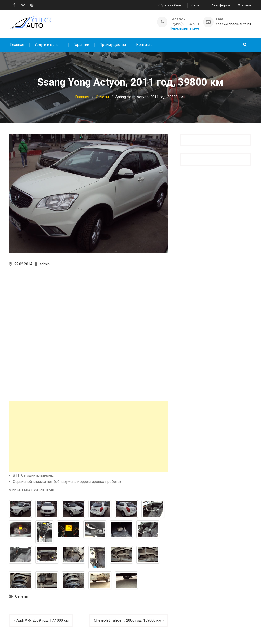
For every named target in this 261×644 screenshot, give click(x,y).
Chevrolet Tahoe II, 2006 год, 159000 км (127, 620)
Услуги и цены (47, 45)
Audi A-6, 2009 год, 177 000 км (42, 620)
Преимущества (113, 45)
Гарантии (81, 45)
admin (45, 264)
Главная (17, 45)
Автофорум (221, 5)
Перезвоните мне (184, 28)
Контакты (145, 45)
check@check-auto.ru (233, 24)
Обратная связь (171, 5)
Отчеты (197, 5)
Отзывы (244, 5)
